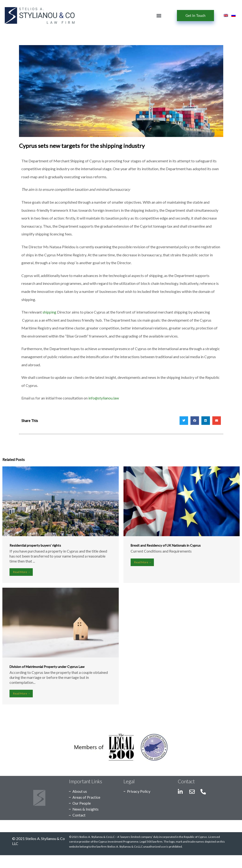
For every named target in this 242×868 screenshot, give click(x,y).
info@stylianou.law (104, 398)
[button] (159, 16)
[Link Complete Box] (61, 525)
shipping (49, 312)
